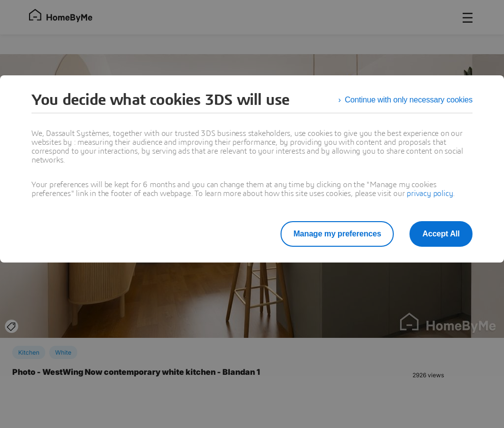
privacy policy (430, 194)
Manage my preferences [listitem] (337, 234)
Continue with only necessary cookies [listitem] (409, 100)
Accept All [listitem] (441, 234)
